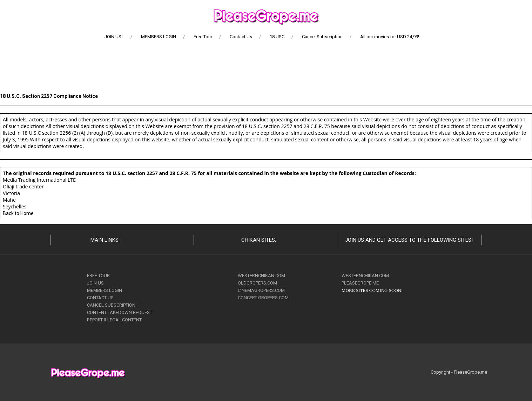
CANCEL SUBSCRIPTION (111, 305)
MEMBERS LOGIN (105, 290)
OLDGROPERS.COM (257, 283)
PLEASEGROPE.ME (360, 283)
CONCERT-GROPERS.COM (263, 298)
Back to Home (18, 213)
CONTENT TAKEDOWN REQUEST (120, 312)
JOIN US (95, 283)
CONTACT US (100, 298)
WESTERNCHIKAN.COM (261, 276)
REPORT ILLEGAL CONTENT (114, 320)
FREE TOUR (98, 276)
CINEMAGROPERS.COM (261, 290)
